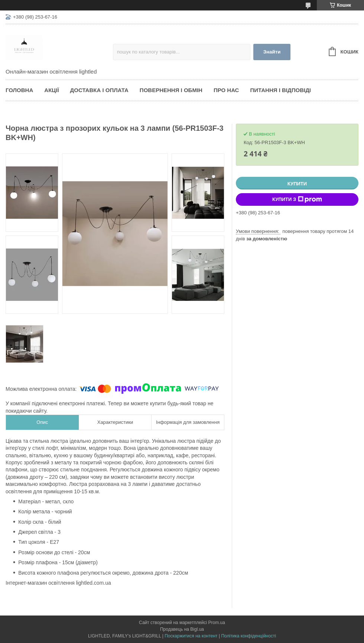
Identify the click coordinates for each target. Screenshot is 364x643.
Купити (297, 184)
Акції (51, 90)
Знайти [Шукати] (272, 52)
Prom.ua (217, 623)
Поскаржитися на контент (191, 636)
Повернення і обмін (171, 90)
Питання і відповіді (280, 90)
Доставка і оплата (99, 90)
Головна (19, 90)
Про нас (226, 90)
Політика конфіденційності (248, 636)
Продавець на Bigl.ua (182, 629)
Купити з (297, 199)
